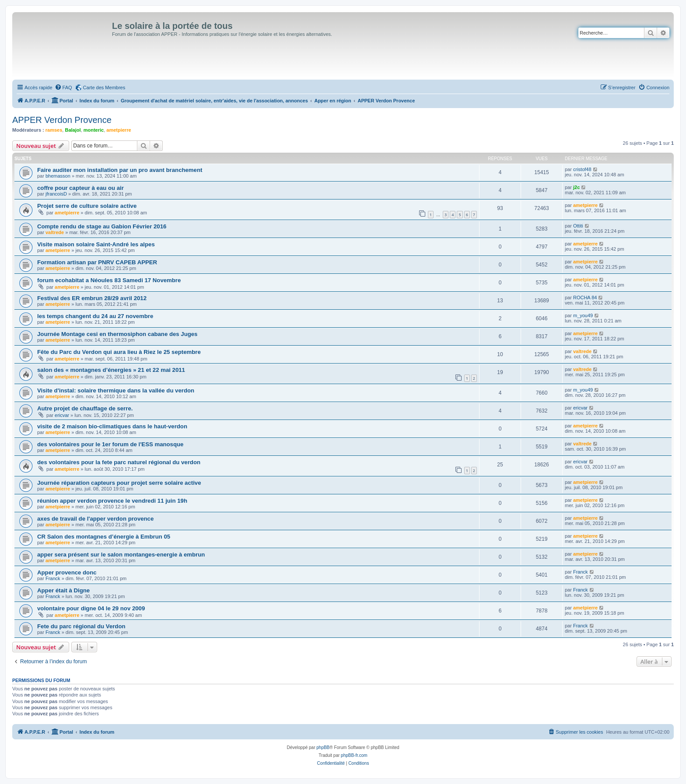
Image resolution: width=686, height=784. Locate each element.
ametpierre (119, 130)
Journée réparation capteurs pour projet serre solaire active (119, 483)
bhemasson (58, 176)
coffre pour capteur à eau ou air (80, 188)
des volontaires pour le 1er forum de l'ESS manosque (110, 444)
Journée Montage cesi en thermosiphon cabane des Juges (117, 334)
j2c (576, 187)
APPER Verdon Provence (62, 120)
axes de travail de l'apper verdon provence (95, 519)
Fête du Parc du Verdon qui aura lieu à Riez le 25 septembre (119, 352)
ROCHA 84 (585, 297)
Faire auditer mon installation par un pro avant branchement (120, 170)
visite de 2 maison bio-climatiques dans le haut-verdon (112, 426)
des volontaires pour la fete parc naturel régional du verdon (119, 462)
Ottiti (578, 226)
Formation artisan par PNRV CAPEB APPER (97, 262)
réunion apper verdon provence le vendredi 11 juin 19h (112, 501)
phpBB (323, 747)
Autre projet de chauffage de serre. (85, 408)
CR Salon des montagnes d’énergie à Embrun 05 (104, 537)
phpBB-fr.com (354, 755)
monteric (94, 130)
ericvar (62, 415)
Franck (53, 578)
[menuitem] (63, 87)
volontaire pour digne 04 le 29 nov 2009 (91, 608)
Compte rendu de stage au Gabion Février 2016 (102, 226)
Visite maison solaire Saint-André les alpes (96, 244)
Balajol (73, 130)
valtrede (55, 232)
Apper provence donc (67, 572)
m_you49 (583, 315)
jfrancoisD (56, 194)
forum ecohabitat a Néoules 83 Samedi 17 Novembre (109, 280)
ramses (54, 130)
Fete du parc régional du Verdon (81, 626)
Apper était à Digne (63, 590)
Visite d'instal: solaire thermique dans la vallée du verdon (116, 390)
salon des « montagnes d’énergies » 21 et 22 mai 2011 (111, 370)
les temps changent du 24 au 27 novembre (95, 316)
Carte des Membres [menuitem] (104, 87)
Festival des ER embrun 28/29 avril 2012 (92, 298)
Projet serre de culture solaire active (87, 206)
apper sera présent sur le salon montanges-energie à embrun (121, 555)
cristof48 (582, 169)
